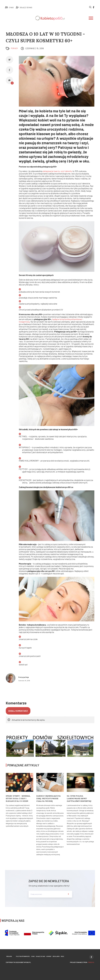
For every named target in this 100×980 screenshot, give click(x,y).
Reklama (9, 956)
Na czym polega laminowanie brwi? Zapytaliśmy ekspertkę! (79, 799)
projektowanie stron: (82, 962)
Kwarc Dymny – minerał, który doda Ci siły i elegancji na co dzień (18, 799)
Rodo (62, 956)
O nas (33, 956)
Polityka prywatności (23, 956)
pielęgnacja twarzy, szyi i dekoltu (57, 171)
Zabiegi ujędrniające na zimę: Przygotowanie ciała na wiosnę (48, 799)
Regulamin (56, 956)
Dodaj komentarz (18, 711)
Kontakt (49, 956)
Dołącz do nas (40, 956)
